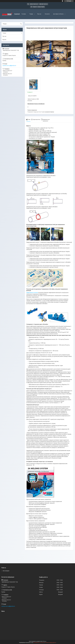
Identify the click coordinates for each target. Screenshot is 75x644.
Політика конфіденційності (51, 643)
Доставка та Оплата (58, 14)
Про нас (39, 14)
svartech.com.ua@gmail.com (9, 66)
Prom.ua (45, 641)
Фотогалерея (6, 571)
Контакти (47, 14)
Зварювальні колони (32, 293)
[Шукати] (21, 24)
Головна (24, 14)
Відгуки (4, 40)
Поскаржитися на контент (39, 643)
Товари (31, 14)
